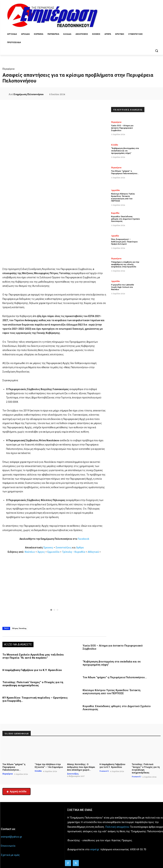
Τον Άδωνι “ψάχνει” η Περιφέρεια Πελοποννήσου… (114, 677)
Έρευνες (49, 548)
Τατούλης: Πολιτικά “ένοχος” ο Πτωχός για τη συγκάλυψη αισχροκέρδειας (32, 684)
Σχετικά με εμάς (10, 854)
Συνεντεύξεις (64, 548)
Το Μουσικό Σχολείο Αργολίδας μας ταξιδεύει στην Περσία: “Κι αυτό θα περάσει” (35, 656)
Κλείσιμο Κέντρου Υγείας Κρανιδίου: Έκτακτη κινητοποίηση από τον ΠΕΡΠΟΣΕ (111, 691)
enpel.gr (95, 848)
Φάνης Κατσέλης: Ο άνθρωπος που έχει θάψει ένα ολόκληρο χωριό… (81, 766)
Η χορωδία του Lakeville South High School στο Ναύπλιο (125, 286)
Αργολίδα (115, 190)
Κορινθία (80, 552)
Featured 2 (104, 770)
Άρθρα (80, 548)
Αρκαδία (115, 236)
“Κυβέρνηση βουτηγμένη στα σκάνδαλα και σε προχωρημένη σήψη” (125, 151)
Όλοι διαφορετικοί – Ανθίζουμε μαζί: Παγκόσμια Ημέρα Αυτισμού (124, 242)
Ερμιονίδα (54, 552)
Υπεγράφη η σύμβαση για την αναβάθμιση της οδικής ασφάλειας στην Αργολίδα (125, 264)
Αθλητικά (93, 552)
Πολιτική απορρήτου (117, 826)
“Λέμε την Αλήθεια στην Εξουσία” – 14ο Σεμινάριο (48, 765)
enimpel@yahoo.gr (11, 836)
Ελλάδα (114, 145)
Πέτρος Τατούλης (19, 628)
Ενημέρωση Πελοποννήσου (29, 94)
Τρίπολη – (68, 552)
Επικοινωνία (8, 845)
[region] (54, 590)
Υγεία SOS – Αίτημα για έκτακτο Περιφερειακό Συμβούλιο (122, 128)
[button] (156, 51)
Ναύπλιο (30, 552)
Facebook (83, 539)
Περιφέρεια (8, 69)
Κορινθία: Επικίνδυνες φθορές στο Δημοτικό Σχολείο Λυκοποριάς (125, 219)
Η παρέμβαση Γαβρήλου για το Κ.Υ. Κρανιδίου (31, 670)
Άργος (41, 552)
